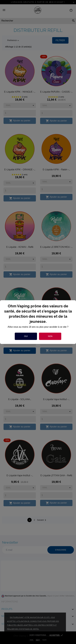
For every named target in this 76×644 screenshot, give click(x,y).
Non (50, 336)
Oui (26, 336)
